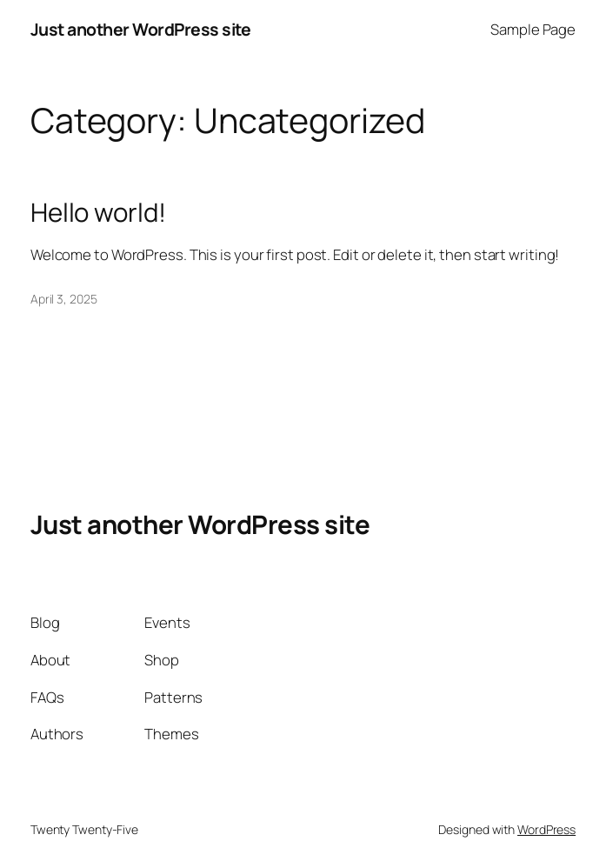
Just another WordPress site (141, 29)
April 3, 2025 (64, 299)
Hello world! (98, 213)
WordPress (546, 829)
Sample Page (533, 29)
